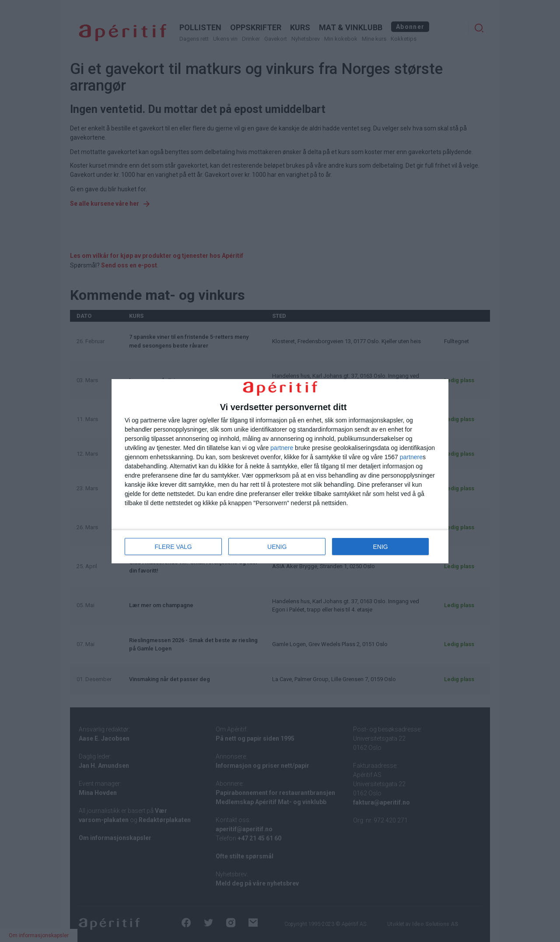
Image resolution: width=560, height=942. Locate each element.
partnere (282, 448)
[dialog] (280, 471)
